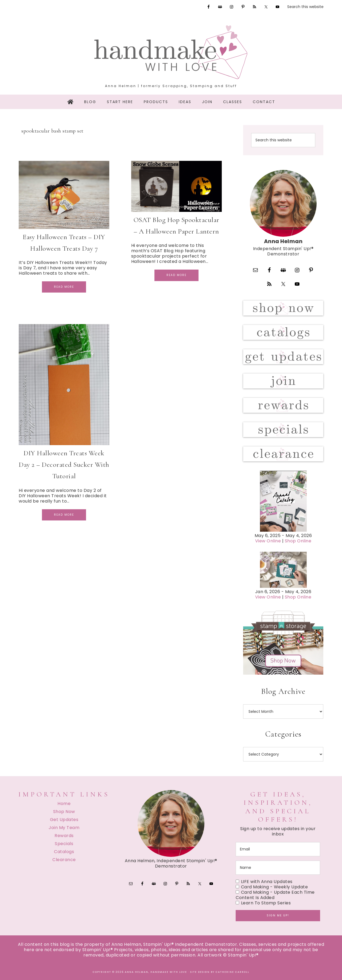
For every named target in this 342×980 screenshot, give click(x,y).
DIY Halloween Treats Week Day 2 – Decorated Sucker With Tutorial (64, 464)
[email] (278, 849)
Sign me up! (278, 915)
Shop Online (298, 541)
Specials (64, 844)
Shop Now (64, 812)
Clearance (64, 860)
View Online (268, 541)
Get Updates (64, 820)
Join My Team (64, 828)
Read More (64, 287)
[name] (278, 868)
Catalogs (64, 852)
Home (64, 804)
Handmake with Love (171, 52)
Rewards (64, 836)
